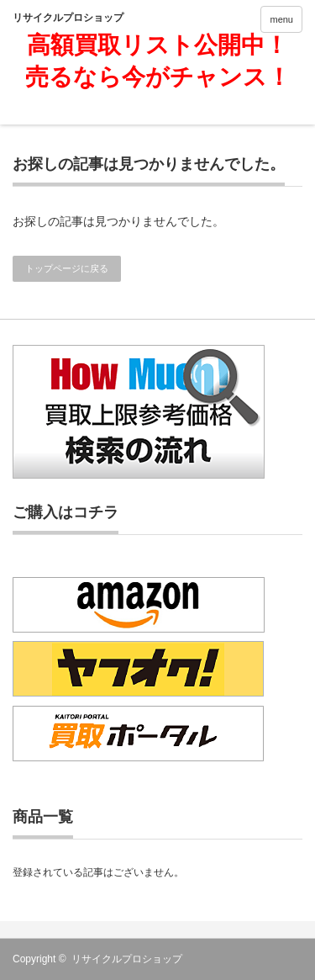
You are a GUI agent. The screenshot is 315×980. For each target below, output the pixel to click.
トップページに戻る (67, 268)
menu (281, 19)
